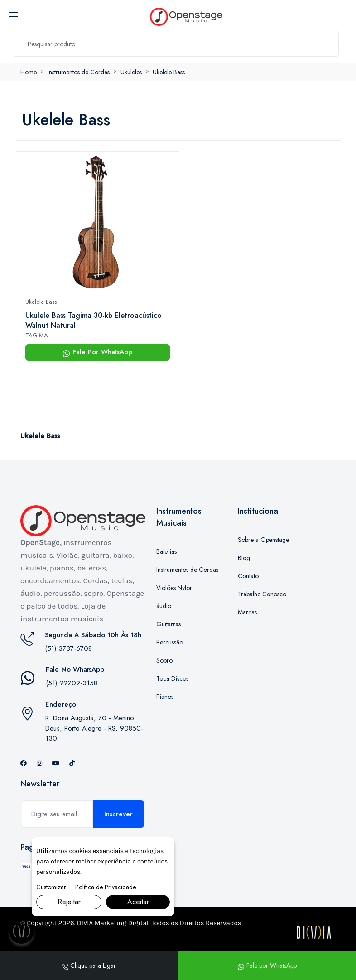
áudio (164, 606)
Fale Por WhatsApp (97, 352)
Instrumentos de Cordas (79, 72)
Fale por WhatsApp (267, 965)
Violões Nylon (175, 588)
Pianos (165, 697)
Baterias (166, 551)
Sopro (164, 660)
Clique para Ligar (89, 965)
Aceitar (138, 902)
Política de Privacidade (106, 887)
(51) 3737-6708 (68, 648)
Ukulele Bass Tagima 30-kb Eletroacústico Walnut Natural (94, 321)
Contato (248, 576)
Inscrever (118, 814)
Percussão (170, 642)
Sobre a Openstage (263, 540)
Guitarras (168, 624)
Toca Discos (172, 678)
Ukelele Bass (169, 72)
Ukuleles (131, 72)
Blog (244, 558)
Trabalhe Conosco (262, 594)
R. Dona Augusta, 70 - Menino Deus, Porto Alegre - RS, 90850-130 (94, 728)
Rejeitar (69, 902)
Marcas (247, 612)
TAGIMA (37, 335)
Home (29, 72)
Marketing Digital (122, 923)
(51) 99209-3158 (72, 683)
